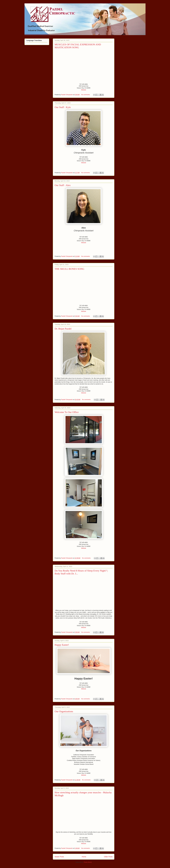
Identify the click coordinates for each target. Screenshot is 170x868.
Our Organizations (64, 711)
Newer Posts (59, 857)
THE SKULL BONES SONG (69, 269)
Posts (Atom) (88, 862)
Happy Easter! (62, 645)
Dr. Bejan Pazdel (63, 329)
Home (84, 857)
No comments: (86, 95)
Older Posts (108, 857)
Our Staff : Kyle (63, 107)
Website (84, 90)
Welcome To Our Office (67, 412)
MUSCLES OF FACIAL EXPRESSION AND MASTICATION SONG (78, 46)
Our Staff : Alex (63, 185)
